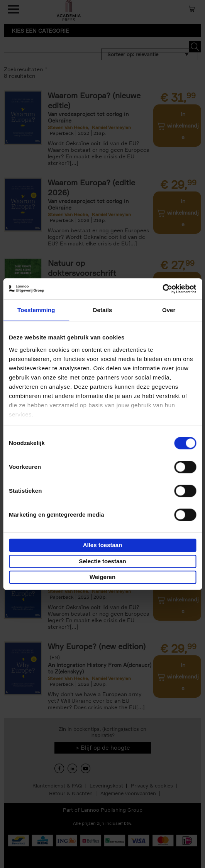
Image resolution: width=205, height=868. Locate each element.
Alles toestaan (103, 545)
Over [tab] (169, 310)
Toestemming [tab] (36, 310)
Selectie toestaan (102, 561)
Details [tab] (103, 310)
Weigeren (102, 577)
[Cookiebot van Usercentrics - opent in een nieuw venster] (162, 289)
